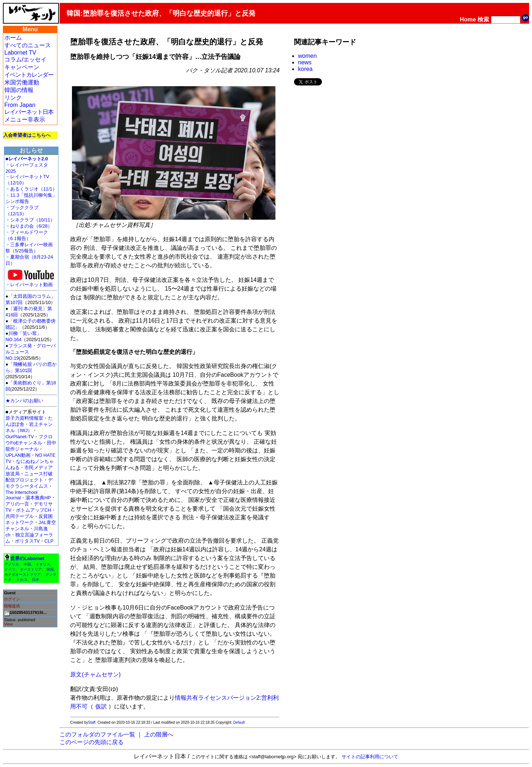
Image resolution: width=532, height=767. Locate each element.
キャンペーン (22, 67)
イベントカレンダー (29, 75)
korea (305, 69)
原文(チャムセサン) (95, 674)
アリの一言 (17, 504)
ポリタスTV (27, 541)
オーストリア (31, 569)
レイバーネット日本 (29, 112)
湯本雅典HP (38, 498)
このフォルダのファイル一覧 (97, 734)
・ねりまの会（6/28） (29, 226)
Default (239, 722)
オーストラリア (28, 574)
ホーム (13, 38)
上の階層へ (159, 734)
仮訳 (101, 706)
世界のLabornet (27, 558)
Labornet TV (20, 53)
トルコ (22, 580)
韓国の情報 (19, 90)
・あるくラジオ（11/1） (31, 189)
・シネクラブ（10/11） (30, 220)
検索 (483, 19)
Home (468, 19)
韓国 (50, 569)
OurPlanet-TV (20, 437)
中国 (27, 564)
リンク (13, 98)
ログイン (12, 599)
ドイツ (10, 569)
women (307, 56)
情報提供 (12, 606)
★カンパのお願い (24, 401)
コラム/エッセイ (25, 59)
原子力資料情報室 (24, 418)
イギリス (43, 564)
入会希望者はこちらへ (27, 135)
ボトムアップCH (33, 510)
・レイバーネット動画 (31, 282)
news (305, 62)
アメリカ (12, 564)
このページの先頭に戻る (92, 742)
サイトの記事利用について (370, 757)
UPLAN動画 (18, 455)
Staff (92, 722)
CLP (49, 541)
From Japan (20, 105)
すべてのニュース (28, 45)
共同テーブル (20, 516)
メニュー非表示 (25, 119)
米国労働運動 (22, 82)
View (8, 624)
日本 (36, 580)
